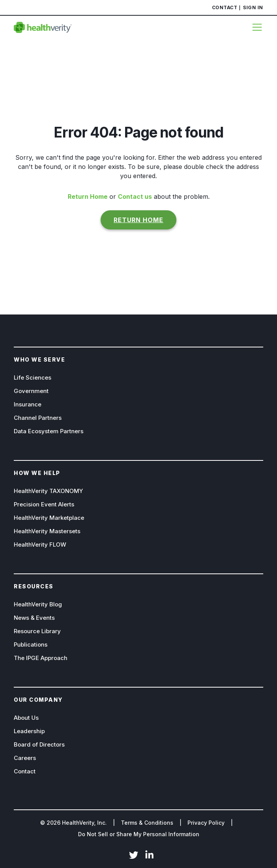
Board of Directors (39, 744)
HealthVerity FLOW (40, 545)
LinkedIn (150, 856)
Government (31, 391)
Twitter (134, 856)
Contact (225, 7)
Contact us (135, 197)
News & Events (34, 618)
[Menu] (255, 27)
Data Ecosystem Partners (49, 431)
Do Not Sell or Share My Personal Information (139, 834)
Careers (25, 758)
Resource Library (37, 631)
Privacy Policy (206, 823)
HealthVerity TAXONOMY (48, 491)
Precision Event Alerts (44, 504)
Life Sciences (33, 377)
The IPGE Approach (41, 658)
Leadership (29, 731)
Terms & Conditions (147, 823)
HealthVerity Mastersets (47, 531)
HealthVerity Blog (38, 604)
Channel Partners (38, 418)
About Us (26, 718)
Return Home (88, 197)
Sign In (253, 7)
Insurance (28, 404)
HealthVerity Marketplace (49, 518)
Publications (31, 644)
